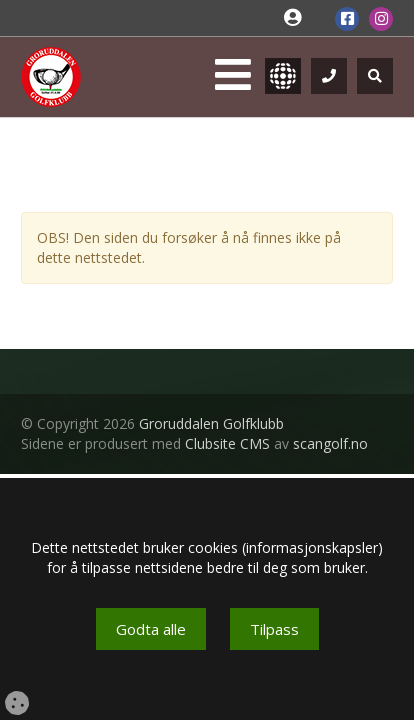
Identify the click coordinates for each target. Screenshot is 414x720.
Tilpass (274, 629)
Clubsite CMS (227, 443)
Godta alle (151, 629)
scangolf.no (330, 443)
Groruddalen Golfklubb (211, 423)
